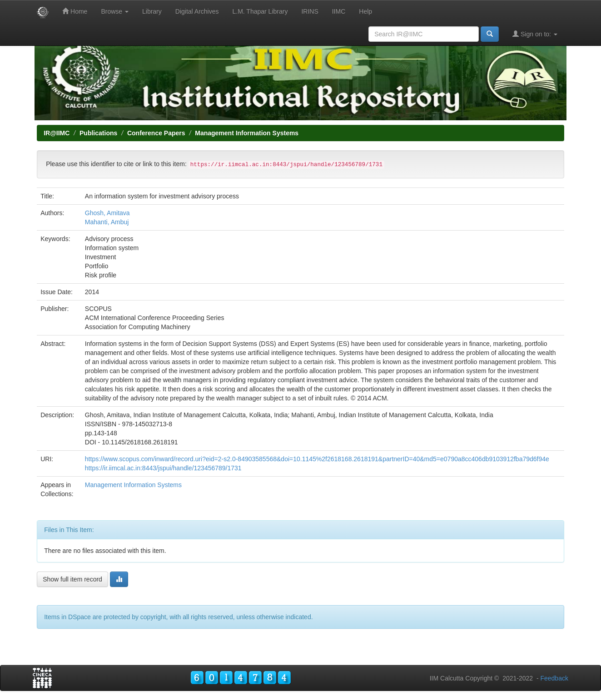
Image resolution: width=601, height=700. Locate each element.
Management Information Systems (247, 133)
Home (75, 11)
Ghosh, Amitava (107, 213)
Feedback (554, 678)
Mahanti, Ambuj (107, 222)
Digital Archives (197, 11)
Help (365, 11)
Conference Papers (156, 133)
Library (152, 11)
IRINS (310, 11)
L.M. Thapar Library (260, 11)
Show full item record (72, 579)
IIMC (339, 11)
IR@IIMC (57, 133)
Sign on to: (535, 34)
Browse (115, 11)
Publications (98, 133)
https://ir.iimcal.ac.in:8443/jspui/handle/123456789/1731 (163, 468)
